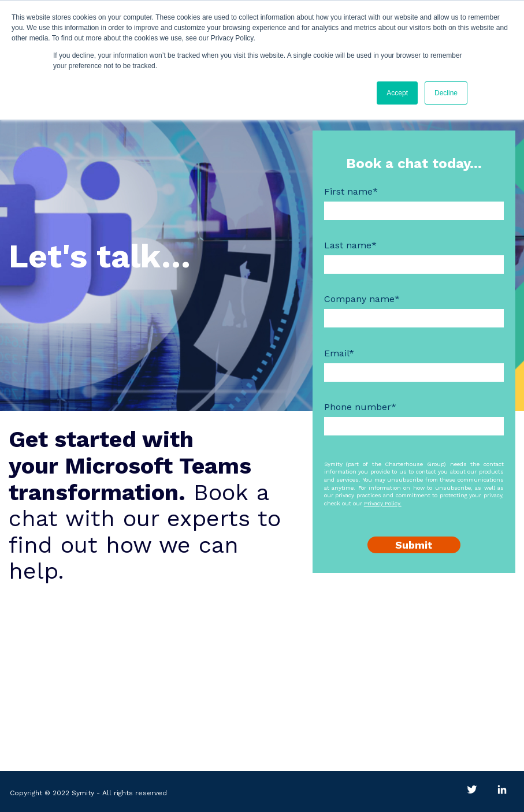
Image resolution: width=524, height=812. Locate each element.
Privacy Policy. (383, 503)
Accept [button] (397, 93)
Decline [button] (446, 93)
